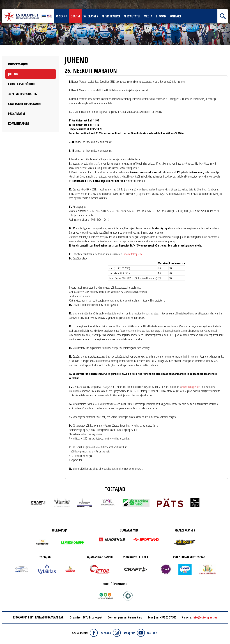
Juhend (13, 74)
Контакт (175, 16)
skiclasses (91, 16)
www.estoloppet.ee (133, 254)
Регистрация (111, 16)
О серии (62, 16)
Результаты (132, 16)
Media (148, 16)
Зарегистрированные (24, 94)
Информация (18, 64)
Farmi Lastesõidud (21, 84)
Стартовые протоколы (25, 104)
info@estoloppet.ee (205, 617)
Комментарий (18, 123)
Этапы (75, 16)
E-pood (161, 16)
